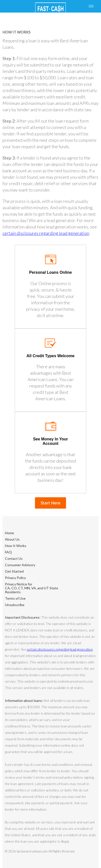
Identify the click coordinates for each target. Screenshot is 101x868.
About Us (12, 539)
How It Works (16, 546)
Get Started (14, 571)
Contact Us (14, 558)
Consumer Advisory (20, 565)
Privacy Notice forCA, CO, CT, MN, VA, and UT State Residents (32, 588)
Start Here (50, 503)
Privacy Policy (15, 578)
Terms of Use (15, 598)
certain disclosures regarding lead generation (46, 233)
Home (9, 533)
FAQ (8, 552)
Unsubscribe (15, 605)
